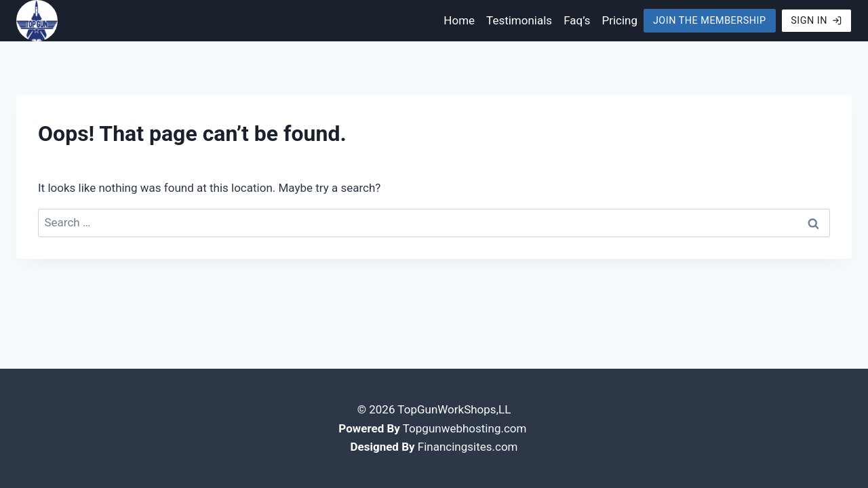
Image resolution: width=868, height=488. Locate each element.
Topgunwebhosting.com (465, 428)
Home (459, 20)
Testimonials (519, 20)
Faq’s (577, 20)
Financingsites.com (468, 447)
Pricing (619, 20)
